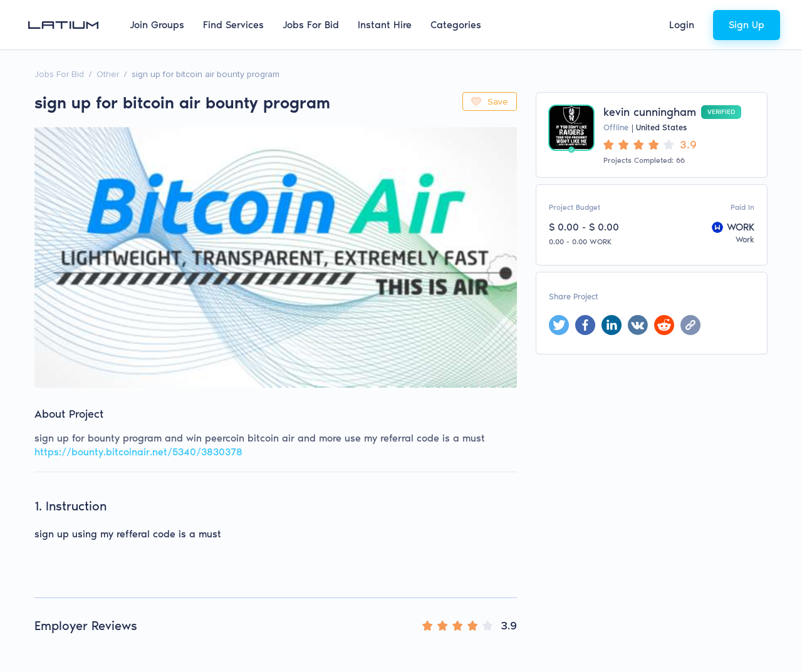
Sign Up (747, 25)
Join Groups (157, 25)
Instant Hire (385, 25)
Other (108, 74)
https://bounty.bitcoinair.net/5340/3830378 (138, 452)
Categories (456, 25)
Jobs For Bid (311, 25)
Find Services (233, 25)
